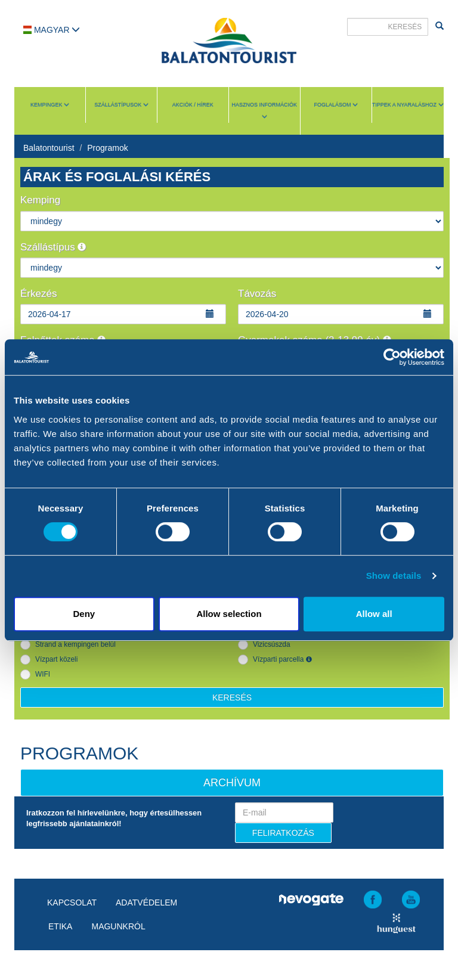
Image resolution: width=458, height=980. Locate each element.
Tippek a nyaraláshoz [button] (408, 105)
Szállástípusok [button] (121, 105)
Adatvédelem (146, 903)
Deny (84, 614)
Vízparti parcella (282, 659)
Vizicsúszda (272, 644)
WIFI (43, 674)
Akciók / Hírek (193, 105)
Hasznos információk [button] (265, 111)
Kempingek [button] (50, 105)
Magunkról (118, 926)
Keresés (232, 697)
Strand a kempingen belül (75, 644)
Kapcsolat (72, 903)
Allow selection (229, 614)
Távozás (257, 294)
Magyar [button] (52, 30)
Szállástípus (53, 247)
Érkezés (38, 294)
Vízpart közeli (56, 659)
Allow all (374, 614)
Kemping (40, 200)
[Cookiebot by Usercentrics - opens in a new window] (392, 357)
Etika (60, 926)
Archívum (232, 783)
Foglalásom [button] (336, 105)
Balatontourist (49, 148)
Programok (107, 148)
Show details (394, 576)
